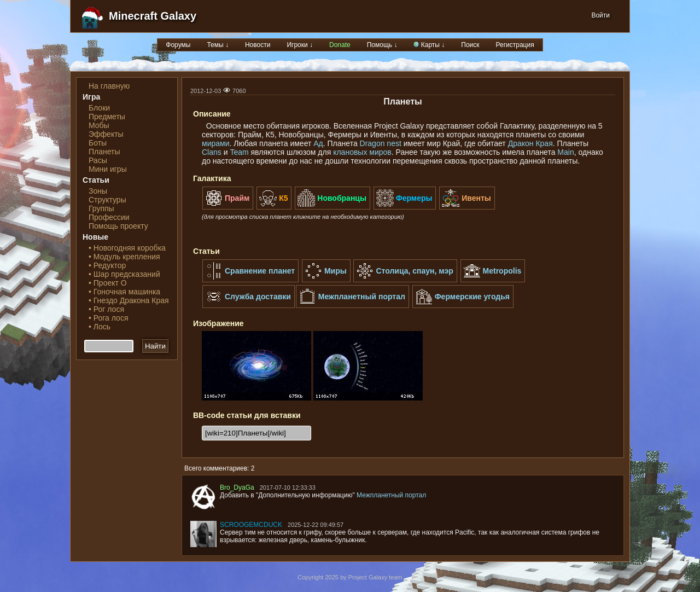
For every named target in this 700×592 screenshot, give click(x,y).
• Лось (100, 327)
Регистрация (515, 45)
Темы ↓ (218, 45)
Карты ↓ (429, 45)
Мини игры (108, 169)
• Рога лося (108, 318)
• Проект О (108, 283)
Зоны (98, 191)
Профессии (109, 217)
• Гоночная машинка (124, 292)
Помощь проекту (118, 226)
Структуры (107, 200)
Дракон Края (530, 143)
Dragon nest (381, 143)
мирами (215, 143)
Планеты (104, 152)
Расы (98, 160)
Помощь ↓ (382, 45)
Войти (600, 15)
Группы (101, 208)
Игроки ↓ (300, 45)
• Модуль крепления (124, 257)
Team (239, 152)
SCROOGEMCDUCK (251, 525)
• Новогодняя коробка (127, 248)
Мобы (99, 125)
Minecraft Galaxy (153, 16)
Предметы (107, 117)
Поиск (470, 45)
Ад (318, 143)
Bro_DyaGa (237, 487)
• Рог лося (106, 309)
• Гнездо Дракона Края (129, 300)
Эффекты (106, 134)
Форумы (178, 45)
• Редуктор (107, 265)
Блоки (99, 108)
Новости (258, 45)
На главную (109, 86)
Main (565, 152)
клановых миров (362, 152)
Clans (212, 152)
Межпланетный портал (391, 495)
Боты (98, 143)
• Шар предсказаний (124, 274)
